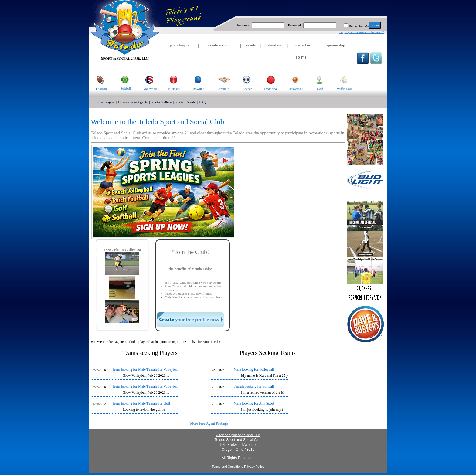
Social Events (185, 102)
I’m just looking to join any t (262, 409)
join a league (180, 45)
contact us (303, 45)
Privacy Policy (254, 467)
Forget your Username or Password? (362, 32)
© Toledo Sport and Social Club (238, 435)
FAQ (203, 102)
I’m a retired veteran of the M (263, 392)
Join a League (104, 102)
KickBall (171, 79)
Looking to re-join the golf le (144, 409)
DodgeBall (269, 79)
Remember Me (359, 26)
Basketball (293, 79)
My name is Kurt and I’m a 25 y (265, 375)
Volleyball (147, 79)
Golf (316, 79)
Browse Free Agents (133, 102)
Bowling (195, 79)
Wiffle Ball (342, 79)
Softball (122, 79)
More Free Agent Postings (209, 423)
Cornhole (221, 79)
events (251, 45)
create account (219, 45)
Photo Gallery (162, 102)
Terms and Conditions (228, 467)
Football (98, 79)
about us (274, 45)
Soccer (243, 79)
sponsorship (336, 45)
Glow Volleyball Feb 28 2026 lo (146, 375)
